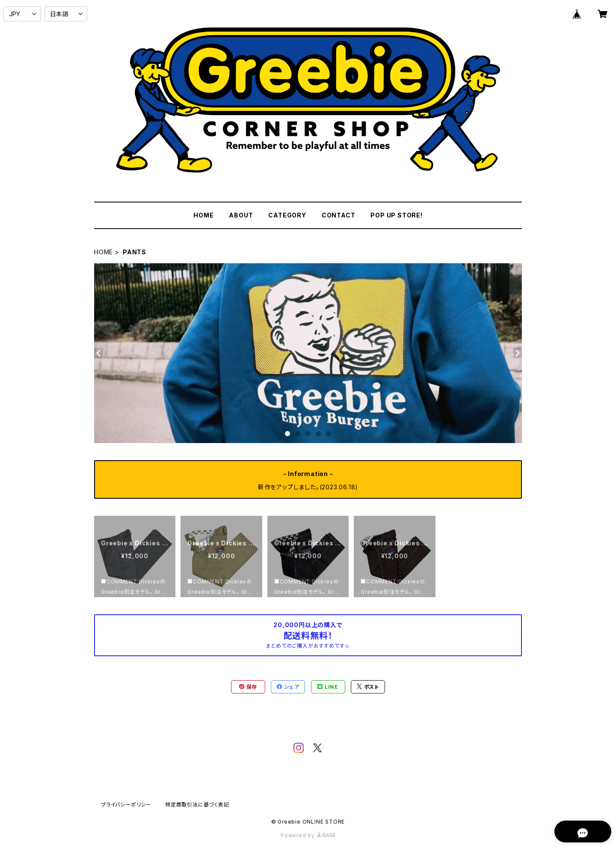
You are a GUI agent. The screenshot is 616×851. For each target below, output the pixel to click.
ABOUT (241, 215)
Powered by (308, 835)
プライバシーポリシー (126, 805)
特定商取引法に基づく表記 (197, 805)
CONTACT (339, 215)
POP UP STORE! (396, 215)
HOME (203, 215)
